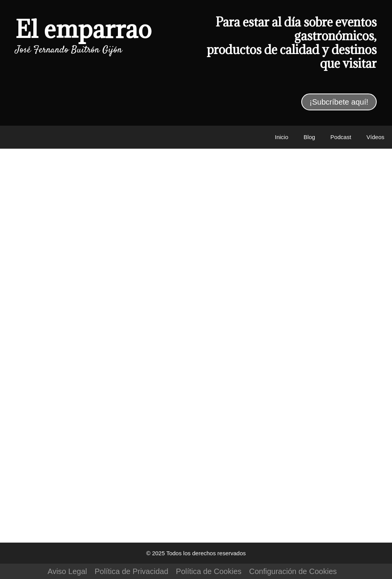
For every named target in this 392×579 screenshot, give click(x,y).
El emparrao (83, 29)
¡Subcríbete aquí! (339, 102)
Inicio (282, 137)
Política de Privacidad (131, 571)
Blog (309, 137)
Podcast (341, 137)
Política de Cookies (209, 571)
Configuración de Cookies (293, 571)
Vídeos (375, 137)
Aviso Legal (67, 571)
